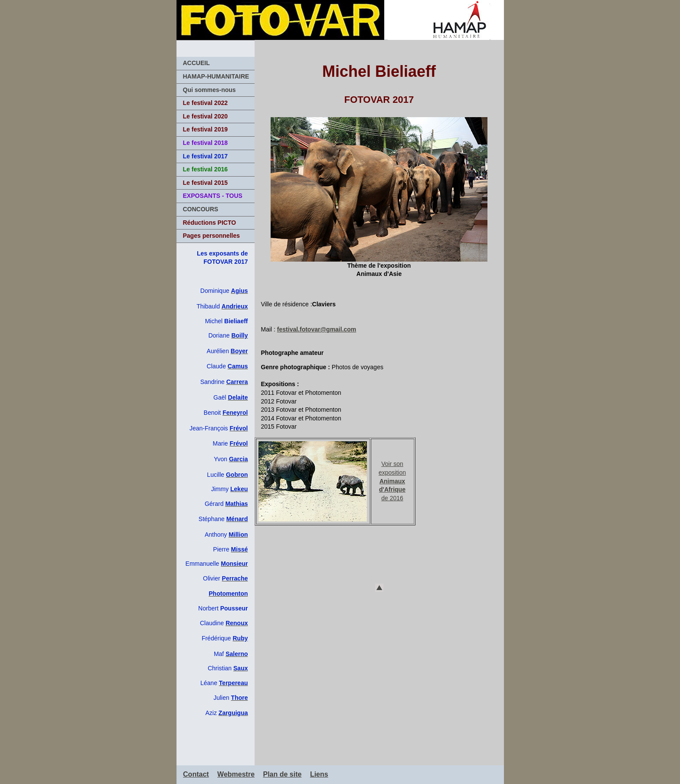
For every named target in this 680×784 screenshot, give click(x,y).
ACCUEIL (196, 63)
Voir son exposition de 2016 (392, 481)
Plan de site (283, 774)
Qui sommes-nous (209, 90)
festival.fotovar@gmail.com (317, 329)
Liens (319, 774)
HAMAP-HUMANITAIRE (216, 76)
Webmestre (236, 774)
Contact (196, 774)
